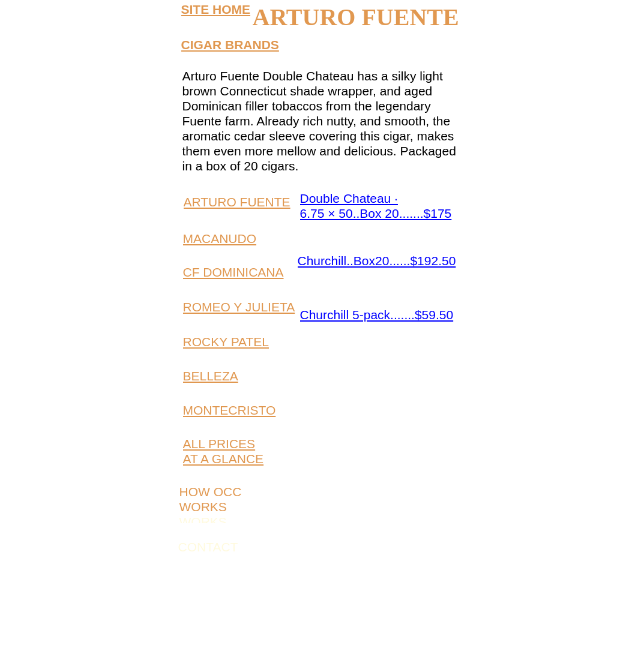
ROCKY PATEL (226, 342)
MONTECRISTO (230, 410)
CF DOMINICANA (233, 272)
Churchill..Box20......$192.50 (377, 261)
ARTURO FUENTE (237, 202)
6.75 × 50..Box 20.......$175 (376, 213)
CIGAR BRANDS (230, 45)
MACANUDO (220, 238)
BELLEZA (211, 376)
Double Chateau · (349, 198)
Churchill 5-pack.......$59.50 (377, 315)
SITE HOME (216, 9)
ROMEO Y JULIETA (239, 307)
